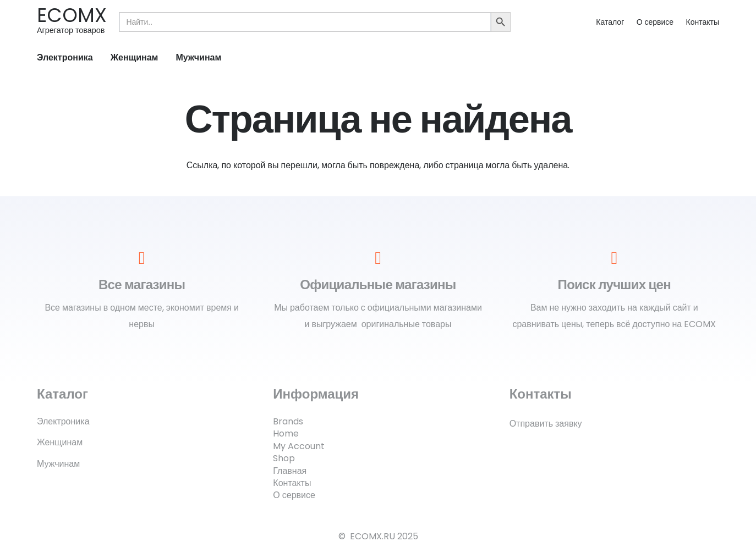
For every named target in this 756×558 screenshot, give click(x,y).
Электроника (63, 421)
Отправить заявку (546, 424)
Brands (288, 421)
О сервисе (655, 22)
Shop (284, 458)
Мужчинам (58, 464)
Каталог (610, 22)
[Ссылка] (72, 22)
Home (286, 433)
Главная (290, 471)
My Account (299, 446)
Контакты (703, 22)
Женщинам (60, 442)
